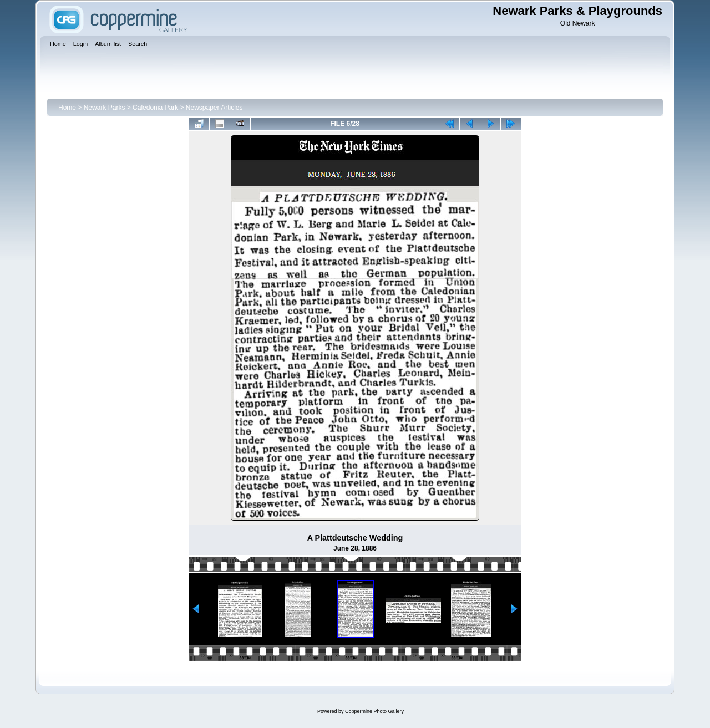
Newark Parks (105, 108)
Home (67, 108)
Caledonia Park (155, 108)
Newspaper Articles (214, 108)
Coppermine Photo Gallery (374, 711)
